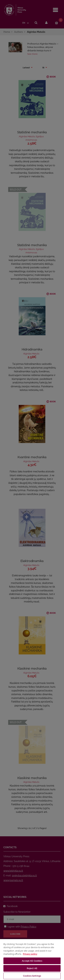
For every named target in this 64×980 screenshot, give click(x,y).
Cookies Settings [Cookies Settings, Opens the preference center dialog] (32, 976)
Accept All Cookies (32, 961)
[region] (32, 959)
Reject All (32, 968)
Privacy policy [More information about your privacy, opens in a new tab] (30, 954)
